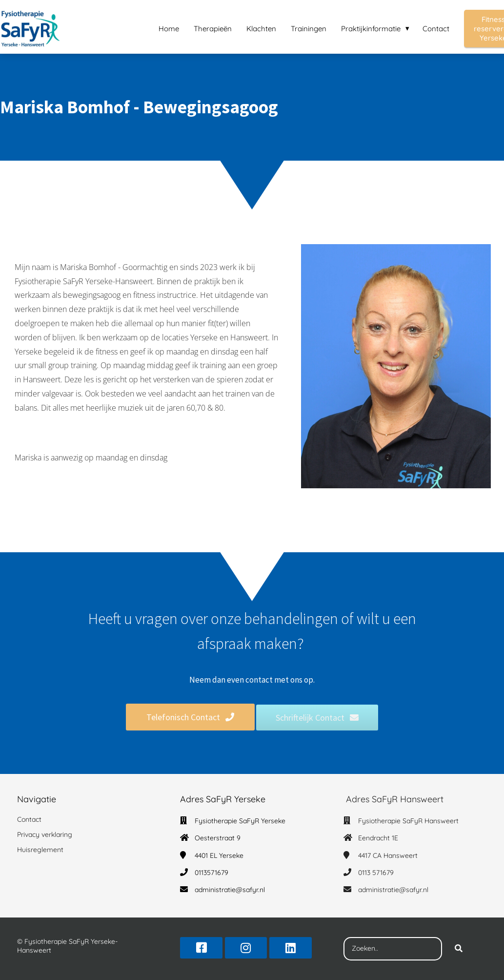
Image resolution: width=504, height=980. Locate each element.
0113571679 (212, 873)
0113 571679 (376, 873)
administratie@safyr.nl (230, 890)
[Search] (459, 949)
